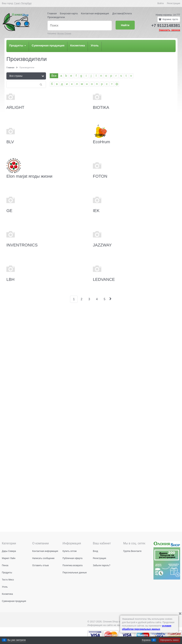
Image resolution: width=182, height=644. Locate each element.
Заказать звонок (170, 30)
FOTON (100, 176)
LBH (10, 279)
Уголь (95, 45)
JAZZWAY (102, 245)
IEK (96, 211)
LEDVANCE (104, 279)
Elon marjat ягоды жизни (29, 176)
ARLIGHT (15, 107)
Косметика (77, 45)
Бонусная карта (69, 13)
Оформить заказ (169, 640)
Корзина (146, 640)
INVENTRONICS (22, 245)
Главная (52, 13)
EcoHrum (102, 142)
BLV (10, 142)
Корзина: (170, 19)
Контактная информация (95, 13)
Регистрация (174, 3)
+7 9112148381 (166, 25)
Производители (56, 17)
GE (9, 211)
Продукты (18, 45)
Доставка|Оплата (122, 13)
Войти (161, 3)
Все (54, 76)
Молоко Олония (64, 34)
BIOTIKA (101, 107)
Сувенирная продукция (48, 45)
